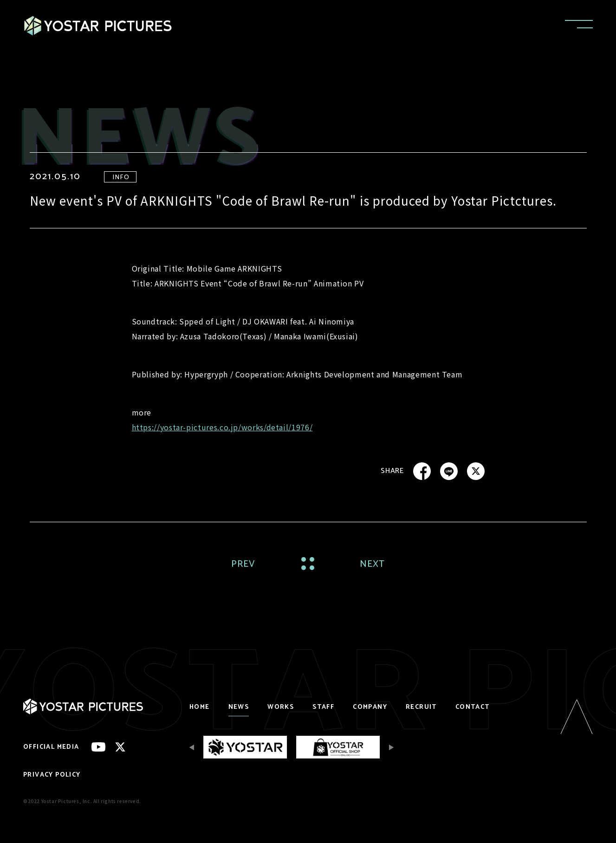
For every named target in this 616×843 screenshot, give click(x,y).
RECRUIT (421, 707)
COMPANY (370, 707)
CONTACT (473, 707)
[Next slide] (389, 747)
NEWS (239, 707)
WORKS (281, 707)
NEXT (373, 564)
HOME (200, 707)
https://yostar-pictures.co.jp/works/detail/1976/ (222, 427)
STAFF (323, 707)
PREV (243, 564)
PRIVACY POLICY (52, 775)
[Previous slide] (194, 747)
